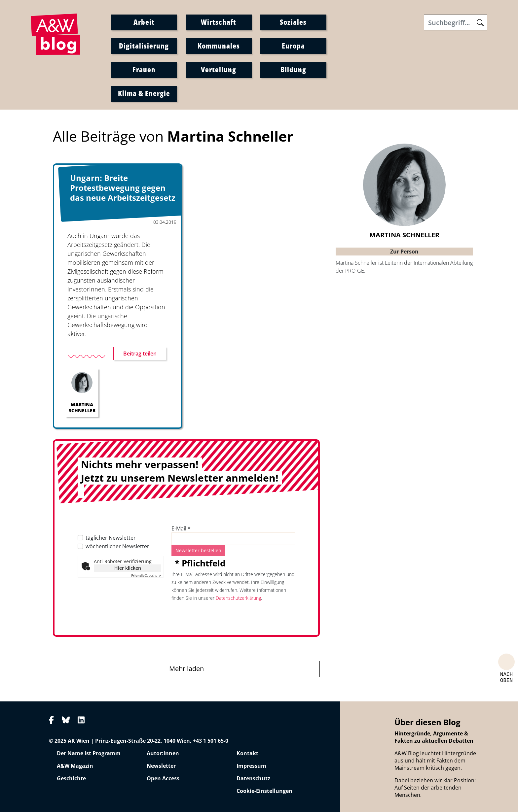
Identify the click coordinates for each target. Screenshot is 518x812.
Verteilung (219, 70)
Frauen (144, 70)
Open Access (163, 779)
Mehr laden (186, 669)
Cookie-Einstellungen (264, 792)
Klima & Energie (144, 93)
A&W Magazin (75, 766)
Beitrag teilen (140, 354)
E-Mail (181, 529)
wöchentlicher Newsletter (117, 547)
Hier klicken (128, 569)
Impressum (251, 766)
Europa (293, 46)
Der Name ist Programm (89, 754)
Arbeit (144, 22)
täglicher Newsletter (111, 538)
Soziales (293, 22)
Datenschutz (253, 779)
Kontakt (247, 754)
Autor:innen (163, 754)
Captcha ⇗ (146, 576)
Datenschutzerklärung (238, 599)
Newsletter (161, 766)
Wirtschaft (219, 22)
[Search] (456, 23)
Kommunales (219, 46)
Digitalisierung (144, 46)
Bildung (293, 70)
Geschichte (71, 779)
